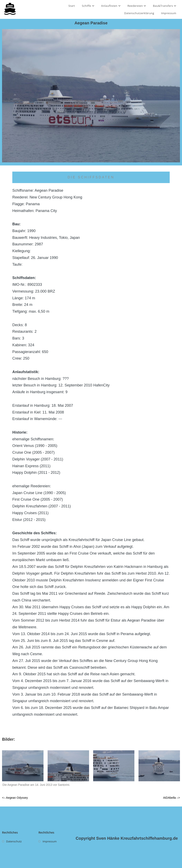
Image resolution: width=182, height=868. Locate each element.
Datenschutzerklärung (139, 13)
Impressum (169, 13)
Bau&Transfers (165, 6)
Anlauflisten (111, 6)
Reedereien (137, 6)
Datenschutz (14, 841)
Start (72, 6)
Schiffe (88, 6)
